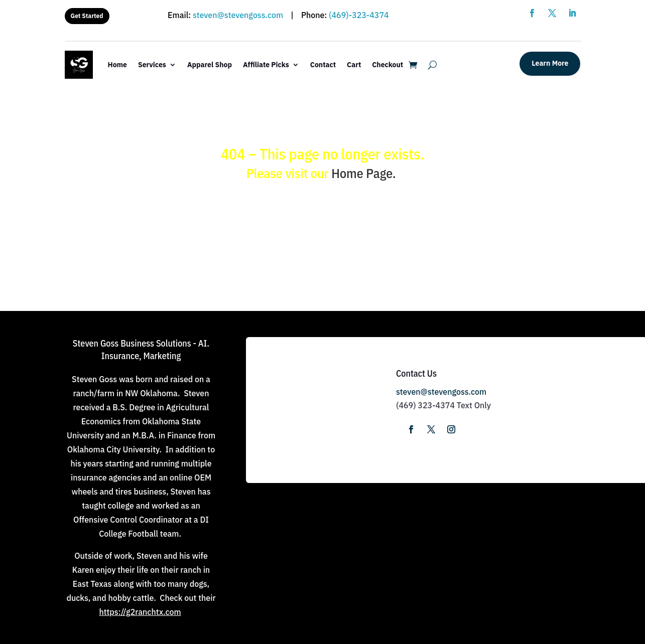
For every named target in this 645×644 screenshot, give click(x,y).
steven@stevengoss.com (238, 15)
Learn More (550, 63)
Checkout (388, 65)
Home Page (362, 173)
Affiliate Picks (266, 65)
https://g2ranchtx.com (140, 612)
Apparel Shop (210, 65)
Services (152, 65)
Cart (354, 65)
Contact (323, 65)
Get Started (87, 16)
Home (117, 65)
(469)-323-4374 (359, 15)
